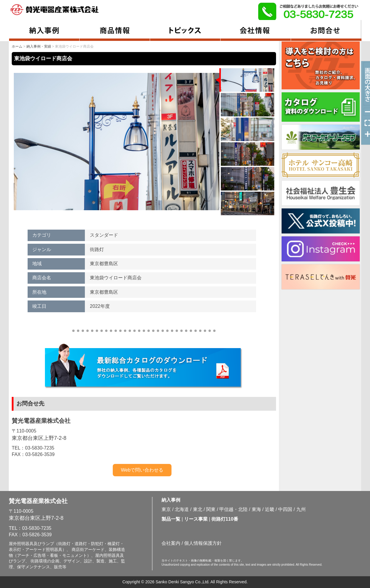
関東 (211, 509)
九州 (301, 509)
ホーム (17, 46)
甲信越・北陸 (233, 509)
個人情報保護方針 (203, 543)
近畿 (270, 509)
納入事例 (171, 500)
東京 (166, 509)
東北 (198, 509)
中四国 (285, 509)
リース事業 (196, 519)
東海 (256, 509)
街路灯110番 (225, 519)
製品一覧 (171, 519)
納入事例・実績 (39, 46)
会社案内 (171, 543)
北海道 (182, 509)
